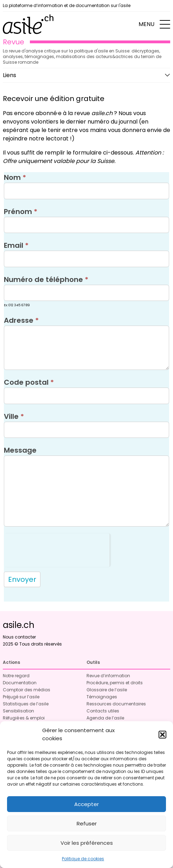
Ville (14, 416)
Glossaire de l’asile (107, 690)
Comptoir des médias (27, 690)
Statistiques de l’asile (26, 704)
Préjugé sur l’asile (21, 697)
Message (20, 450)
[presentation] (57, 547)
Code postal (29, 382)
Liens (9, 75)
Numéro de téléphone (46, 279)
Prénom (21, 212)
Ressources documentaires (116, 704)
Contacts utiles (103, 711)
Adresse (21, 320)
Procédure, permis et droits (115, 683)
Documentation (20, 683)
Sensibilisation (18, 711)
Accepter (86, 804)
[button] (162, 735)
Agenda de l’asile (105, 718)
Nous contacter (19, 637)
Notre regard (16, 676)
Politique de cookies (83, 859)
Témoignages (102, 697)
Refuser (87, 823)
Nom (15, 177)
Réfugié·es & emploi (24, 718)
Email (16, 245)
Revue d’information (108, 676)
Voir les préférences (87, 843)
